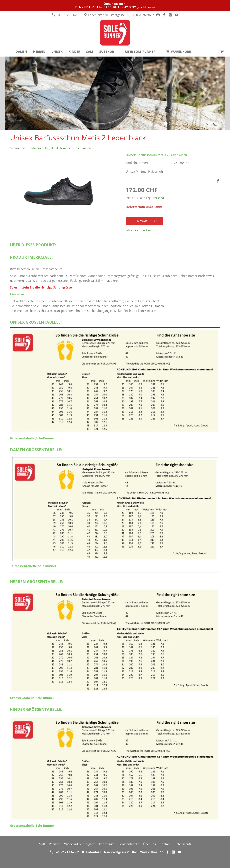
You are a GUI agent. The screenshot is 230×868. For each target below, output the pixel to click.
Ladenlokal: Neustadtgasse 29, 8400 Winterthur (119, 15)
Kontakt (165, 844)
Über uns (149, 844)
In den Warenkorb (144, 221)
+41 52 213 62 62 (67, 15)
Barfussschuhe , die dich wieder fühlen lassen (60, 148)
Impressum (107, 844)
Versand (158, 198)
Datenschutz (183, 844)
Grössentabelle (129, 844)
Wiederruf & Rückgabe (80, 844)
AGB (42, 844)
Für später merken (138, 230)
